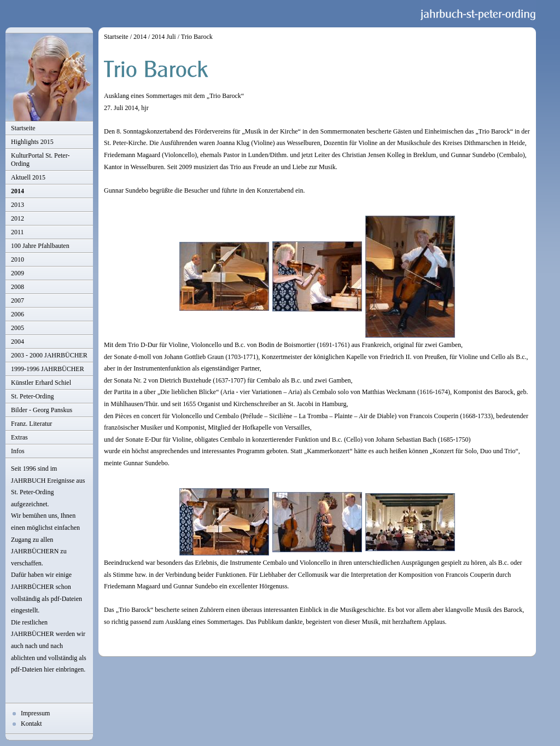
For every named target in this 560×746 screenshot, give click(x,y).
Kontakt (31, 724)
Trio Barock (197, 37)
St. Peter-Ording (32, 396)
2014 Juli (164, 37)
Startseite (23, 128)
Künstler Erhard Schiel (41, 383)
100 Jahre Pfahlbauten (40, 246)
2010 (17, 259)
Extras (19, 437)
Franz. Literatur (31, 424)
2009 (17, 273)
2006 (17, 314)
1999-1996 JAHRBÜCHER (48, 369)
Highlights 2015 (32, 142)
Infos (18, 451)
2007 (17, 300)
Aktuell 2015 (28, 177)
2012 (17, 218)
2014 (17, 191)
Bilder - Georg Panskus (42, 410)
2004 (17, 342)
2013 (17, 205)
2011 (17, 232)
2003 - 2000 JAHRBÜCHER (49, 355)
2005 (17, 328)
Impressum (35, 713)
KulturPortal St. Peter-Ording (40, 160)
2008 (17, 287)
